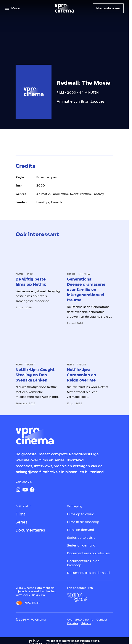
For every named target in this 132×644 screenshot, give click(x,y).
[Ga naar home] (64, 8)
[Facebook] (32, 490)
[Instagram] (18, 490)
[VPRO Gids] (77, 597)
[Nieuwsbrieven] (108, 8)
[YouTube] (25, 490)
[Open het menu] (13, 8)
